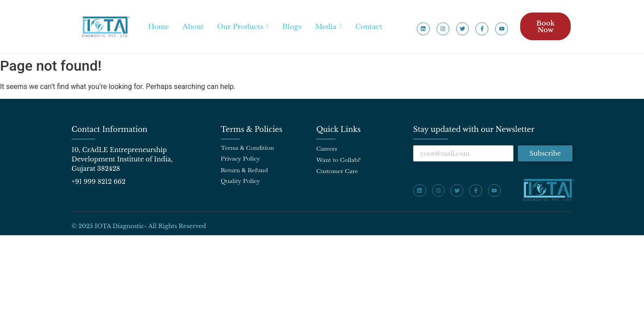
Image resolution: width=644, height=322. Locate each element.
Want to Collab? (338, 160)
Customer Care (337, 171)
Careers (327, 148)
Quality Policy (241, 181)
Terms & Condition (248, 148)
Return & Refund (244, 170)
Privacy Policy (241, 158)
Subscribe (545, 153)
